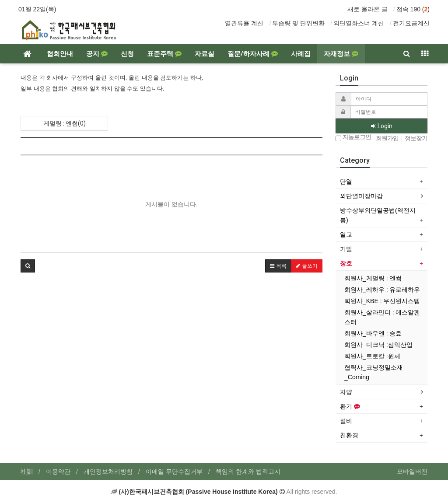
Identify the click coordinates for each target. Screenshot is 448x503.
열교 (346, 234)
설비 (346, 421)
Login (382, 126)
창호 (346, 263)
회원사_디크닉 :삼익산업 (378, 345)
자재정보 (341, 54)
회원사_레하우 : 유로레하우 (382, 290)
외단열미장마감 (361, 196)
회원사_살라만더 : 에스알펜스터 (382, 317)
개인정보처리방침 (108, 472)
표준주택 (164, 54)
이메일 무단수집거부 (174, 472)
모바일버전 (412, 472)
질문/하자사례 (253, 54)
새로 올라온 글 (367, 9)
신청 (127, 54)
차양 (346, 392)
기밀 (346, 249)
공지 (97, 54)
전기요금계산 (411, 23)
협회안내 (60, 54)
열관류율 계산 (244, 23)
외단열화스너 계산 (359, 23)
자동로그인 (353, 138)
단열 (346, 182)
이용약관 (58, 472)
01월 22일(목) (37, 9)
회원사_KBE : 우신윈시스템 (382, 301)
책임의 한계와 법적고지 (248, 472)
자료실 (205, 54)
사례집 (301, 54)
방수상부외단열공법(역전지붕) (378, 215)
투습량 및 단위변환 (298, 23)
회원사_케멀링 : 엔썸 (373, 278)
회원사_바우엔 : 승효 (373, 333)
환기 (350, 406)
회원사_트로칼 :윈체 (372, 356)
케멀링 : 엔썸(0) (65, 123)
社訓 (27, 472)
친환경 (349, 435)
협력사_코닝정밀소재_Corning (374, 372)
